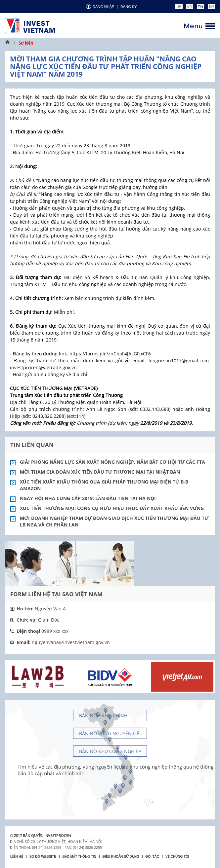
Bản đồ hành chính (103, 716)
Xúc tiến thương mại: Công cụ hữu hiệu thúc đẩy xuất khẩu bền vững (112, 508)
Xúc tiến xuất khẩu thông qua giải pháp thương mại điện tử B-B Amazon (104, 485)
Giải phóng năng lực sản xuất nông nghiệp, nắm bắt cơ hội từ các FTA (112, 462)
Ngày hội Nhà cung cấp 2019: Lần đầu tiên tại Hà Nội (88, 498)
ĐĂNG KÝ (129, 7)
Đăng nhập (103, 7)
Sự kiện (26, 43)
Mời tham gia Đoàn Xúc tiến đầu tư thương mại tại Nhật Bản (100, 472)
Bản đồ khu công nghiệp (110, 751)
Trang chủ (8, 43)
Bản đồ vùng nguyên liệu (111, 733)
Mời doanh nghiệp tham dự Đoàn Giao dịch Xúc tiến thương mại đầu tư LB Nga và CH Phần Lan (114, 521)
